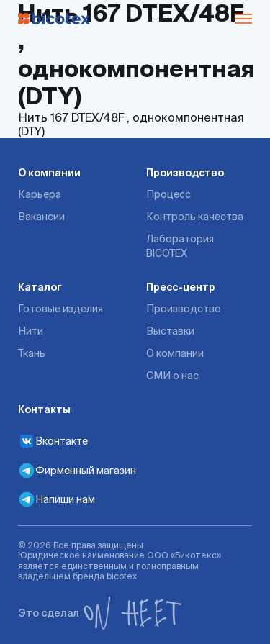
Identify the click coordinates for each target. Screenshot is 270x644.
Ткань (32, 353)
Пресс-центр (181, 287)
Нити (31, 331)
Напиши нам (57, 499)
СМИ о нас (172, 376)
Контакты (44, 409)
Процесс (168, 194)
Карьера (40, 194)
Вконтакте (53, 441)
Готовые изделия (60, 309)
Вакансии (41, 217)
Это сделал (100, 613)
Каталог (40, 287)
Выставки (170, 331)
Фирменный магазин (77, 471)
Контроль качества (195, 217)
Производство (185, 173)
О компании (49, 173)
